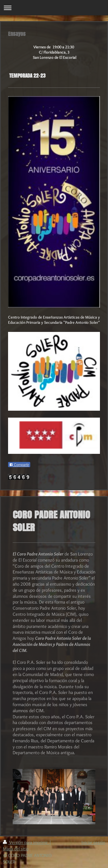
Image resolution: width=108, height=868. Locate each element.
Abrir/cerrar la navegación (54, 8)
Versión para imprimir (26, 842)
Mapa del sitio (16, 849)
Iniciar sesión (93, 842)
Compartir (19, 465)
